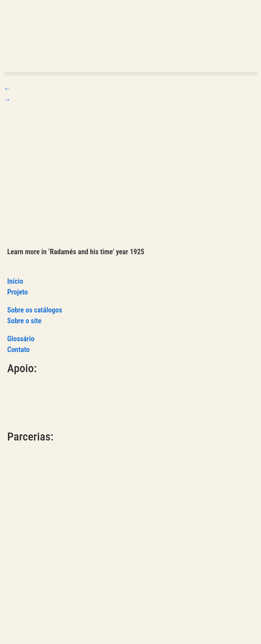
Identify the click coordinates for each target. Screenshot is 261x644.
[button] (130, 74)
